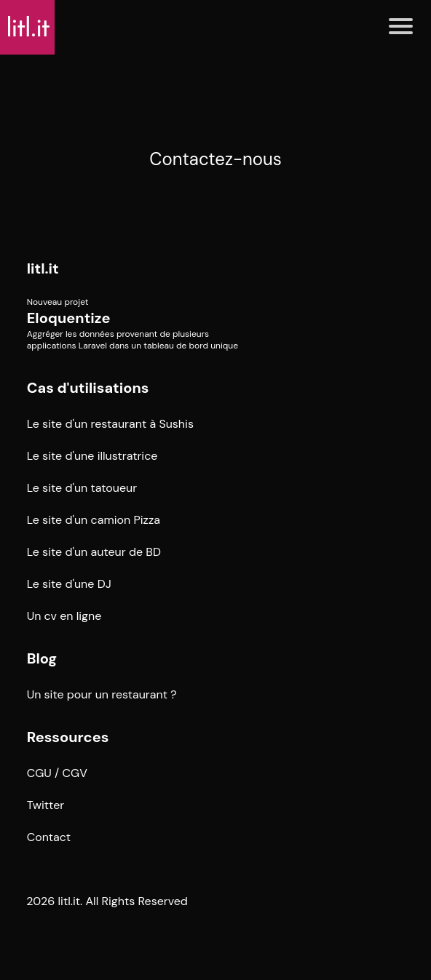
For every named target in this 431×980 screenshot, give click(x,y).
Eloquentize (69, 318)
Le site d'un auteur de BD (94, 552)
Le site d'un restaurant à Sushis (110, 424)
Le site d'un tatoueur (82, 488)
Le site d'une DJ (69, 584)
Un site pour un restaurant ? (102, 694)
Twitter (46, 805)
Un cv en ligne (64, 616)
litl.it (43, 268)
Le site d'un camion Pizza (94, 520)
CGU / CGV (57, 773)
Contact (49, 837)
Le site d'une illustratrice (92, 456)
